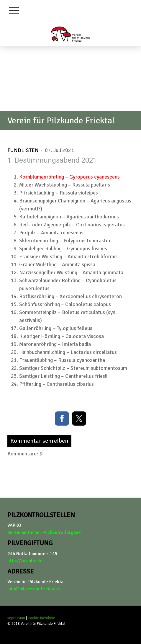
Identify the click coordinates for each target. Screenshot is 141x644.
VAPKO (14, 525)
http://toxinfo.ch (24, 561)
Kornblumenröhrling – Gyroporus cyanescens (69, 177)
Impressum (16, 618)
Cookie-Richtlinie (41, 618)
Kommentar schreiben (39, 441)
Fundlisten (24, 150)
